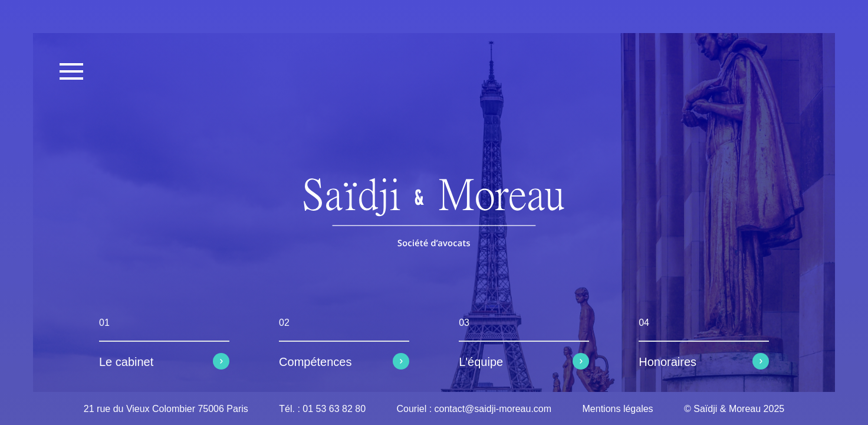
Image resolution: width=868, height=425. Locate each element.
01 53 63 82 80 (334, 409)
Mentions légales (618, 409)
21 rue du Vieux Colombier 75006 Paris (166, 409)
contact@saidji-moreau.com (493, 409)
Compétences (315, 362)
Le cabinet (126, 362)
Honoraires (668, 362)
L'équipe (481, 362)
